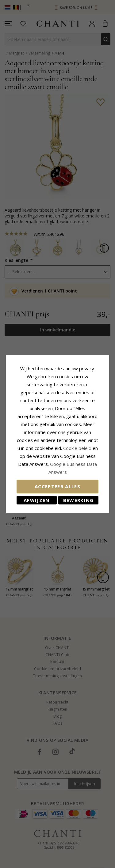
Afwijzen (37, 500)
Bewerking (79, 500)
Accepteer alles (57, 486)
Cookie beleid (78, 448)
